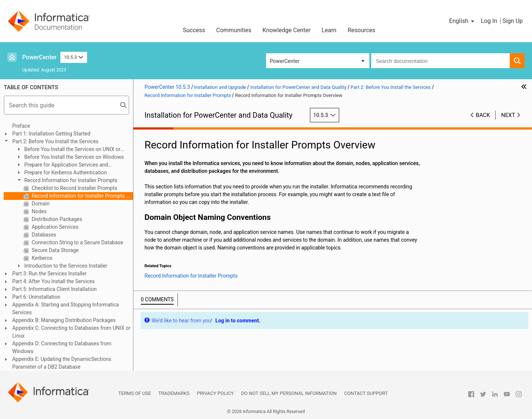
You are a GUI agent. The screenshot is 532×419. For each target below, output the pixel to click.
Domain (40, 204)
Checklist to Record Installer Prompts (74, 188)
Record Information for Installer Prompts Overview (82, 196)
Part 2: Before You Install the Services (55, 141)
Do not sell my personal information (289, 393)
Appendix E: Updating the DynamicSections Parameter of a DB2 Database (62, 363)
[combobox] (440, 61)
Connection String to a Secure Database (77, 242)
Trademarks (174, 393)
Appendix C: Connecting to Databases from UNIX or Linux (71, 332)
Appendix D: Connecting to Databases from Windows (62, 347)
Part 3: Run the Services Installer (49, 274)
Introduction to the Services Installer (65, 266)
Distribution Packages (56, 219)
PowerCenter (39, 57)
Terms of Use (134, 393)
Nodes (39, 211)
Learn (329, 30)
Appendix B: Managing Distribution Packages (64, 320)
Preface (21, 126)
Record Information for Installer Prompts (70, 180)
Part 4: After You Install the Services (54, 281)
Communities (234, 30)
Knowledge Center (287, 30)
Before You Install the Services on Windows (73, 157)
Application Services (54, 227)
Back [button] (483, 115)
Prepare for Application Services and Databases (62, 165)
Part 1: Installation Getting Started (51, 134)
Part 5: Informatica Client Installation (54, 289)
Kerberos (41, 258)
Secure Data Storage (54, 250)
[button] (462, 21)
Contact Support (366, 393)
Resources (361, 30)
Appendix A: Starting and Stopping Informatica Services (66, 309)
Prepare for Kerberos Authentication (65, 172)
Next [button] (508, 115)
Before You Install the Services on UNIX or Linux (68, 150)
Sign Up (513, 21)
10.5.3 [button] (74, 57)
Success (194, 30)
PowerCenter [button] (285, 61)
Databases (43, 235)
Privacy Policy (215, 393)
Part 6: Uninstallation (36, 297)
